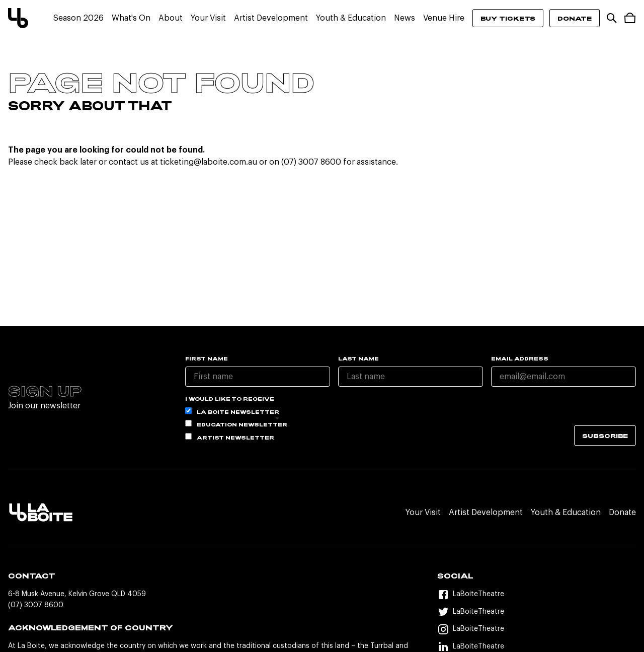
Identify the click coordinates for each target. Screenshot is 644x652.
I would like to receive (230, 399)
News (405, 18)
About (171, 18)
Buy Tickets (508, 18)
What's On (131, 18)
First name (207, 358)
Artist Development (271, 18)
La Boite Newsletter (232, 411)
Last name (358, 358)
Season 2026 (78, 18)
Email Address (520, 358)
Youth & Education (351, 18)
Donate (575, 18)
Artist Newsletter (230, 437)
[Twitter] (537, 612)
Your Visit (208, 18)
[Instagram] (537, 629)
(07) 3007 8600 (36, 605)
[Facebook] (537, 594)
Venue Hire (444, 18)
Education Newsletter (236, 424)
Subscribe (605, 436)
